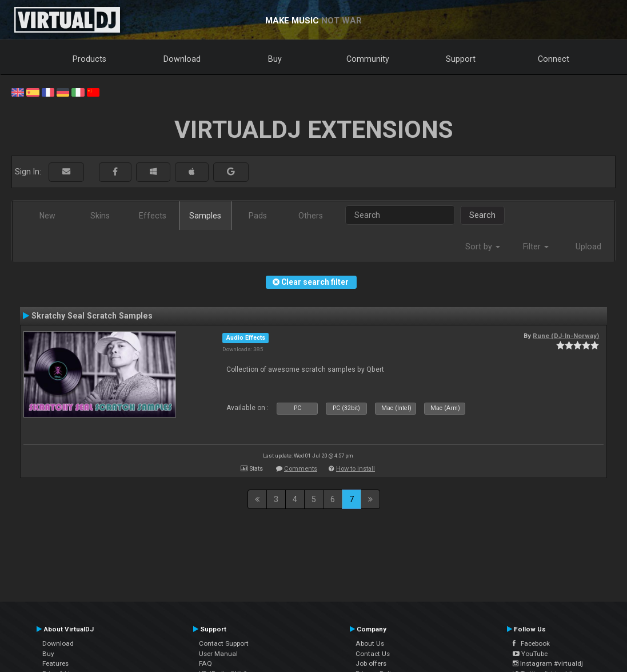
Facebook (531, 643)
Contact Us (373, 654)
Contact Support (224, 643)
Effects (153, 216)
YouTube (530, 654)
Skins (100, 216)
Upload (588, 246)
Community (368, 59)
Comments (301, 469)
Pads (258, 216)
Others (311, 216)
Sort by (483, 246)
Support (461, 59)
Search (482, 215)
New (47, 216)
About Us (370, 643)
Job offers (371, 663)
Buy (275, 59)
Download (182, 59)
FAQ (205, 663)
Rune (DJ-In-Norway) (566, 336)
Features (55, 663)
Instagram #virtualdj (548, 663)
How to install (356, 469)
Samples (205, 216)
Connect (554, 59)
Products (89, 59)
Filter (536, 246)
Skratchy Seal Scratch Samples (92, 316)
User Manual (218, 654)
